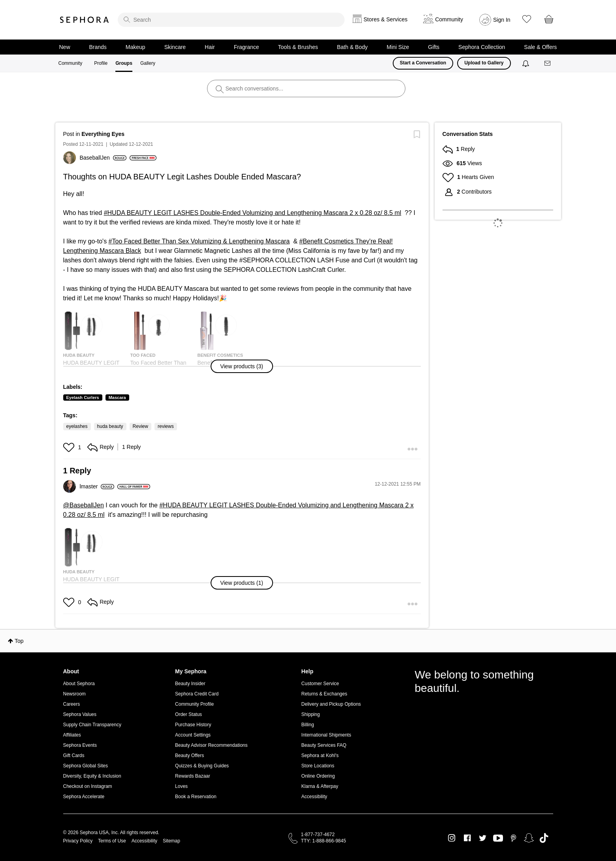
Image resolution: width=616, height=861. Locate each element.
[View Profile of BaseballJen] (103, 158)
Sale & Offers (540, 47)
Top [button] (19, 641)
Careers (72, 704)
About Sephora (79, 684)
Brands (98, 47)
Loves (181, 786)
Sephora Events (80, 745)
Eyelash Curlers (83, 398)
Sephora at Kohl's (320, 755)
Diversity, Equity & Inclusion (92, 776)
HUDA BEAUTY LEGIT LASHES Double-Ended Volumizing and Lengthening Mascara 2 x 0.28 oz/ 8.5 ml (254, 213)
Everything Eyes (103, 134)
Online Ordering (318, 776)
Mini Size (398, 47)
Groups (124, 63)
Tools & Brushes (298, 47)
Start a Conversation (423, 63)
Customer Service (320, 684)
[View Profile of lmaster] (97, 486)
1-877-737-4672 (318, 835)
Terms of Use (112, 841)
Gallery (148, 63)
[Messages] (548, 63)
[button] (242, 366)
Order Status (188, 714)
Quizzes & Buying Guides (202, 766)
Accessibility (314, 797)
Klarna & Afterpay (320, 786)
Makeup (136, 47)
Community (71, 63)
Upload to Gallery (484, 63)
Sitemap (171, 841)
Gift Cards (74, 755)
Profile (101, 63)
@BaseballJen (84, 505)
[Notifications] (527, 63)
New (65, 47)
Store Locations (318, 766)
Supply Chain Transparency (92, 725)
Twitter (483, 838)
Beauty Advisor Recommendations (211, 745)
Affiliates (72, 735)
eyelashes (77, 426)
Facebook (467, 838)
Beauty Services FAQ (324, 745)
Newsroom (74, 694)
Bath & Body (352, 47)
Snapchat (529, 838)
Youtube (498, 838)
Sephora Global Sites (86, 766)
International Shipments (326, 735)
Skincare (175, 47)
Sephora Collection (482, 47)
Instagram (452, 838)
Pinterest (513, 838)
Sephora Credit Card (197, 694)
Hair (210, 47)
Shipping (311, 714)
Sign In (502, 20)
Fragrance (247, 47)
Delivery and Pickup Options (331, 704)
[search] (231, 20)
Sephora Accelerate (84, 797)
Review (140, 426)
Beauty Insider (190, 684)
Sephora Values (80, 714)
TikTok (544, 838)
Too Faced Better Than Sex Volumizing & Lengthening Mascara (201, 241)
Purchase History (193, 725)
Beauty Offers (189, 755)
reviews (166, 426)
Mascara (117, 398)
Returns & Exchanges (324, 694)
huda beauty (110, 426)
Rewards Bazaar (193, 776)
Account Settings (193, 735)
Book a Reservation (196, 797)
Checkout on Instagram (88, 786)
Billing (308, 725)
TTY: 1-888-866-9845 (324, 841)
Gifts (434, 47)
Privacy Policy (78, 841)
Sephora (85, 20)
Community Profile (194, 704)
